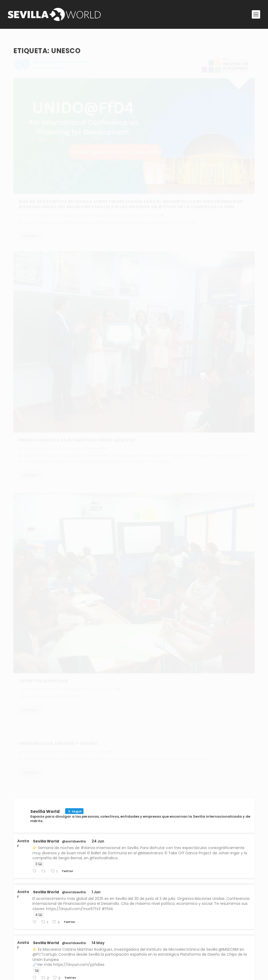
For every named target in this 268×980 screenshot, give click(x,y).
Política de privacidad (103, 949)
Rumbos (199, 232)
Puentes (47, 164)
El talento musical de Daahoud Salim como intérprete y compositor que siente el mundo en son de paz (133, 876)
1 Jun (96, 450)
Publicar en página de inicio (97, 158)
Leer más (30, 191)
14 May (98, 500)
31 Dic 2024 (102, 556)
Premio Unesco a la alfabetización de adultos (189, 148)
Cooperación (29, 164)
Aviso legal (93, 936)
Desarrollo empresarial (156, 902)
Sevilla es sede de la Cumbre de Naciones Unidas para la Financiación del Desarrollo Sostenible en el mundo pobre (138, 855)
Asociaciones (101, 312)
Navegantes (79, 312)
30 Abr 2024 (103, 764)
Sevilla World (46, 399)
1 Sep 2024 (102, 663)
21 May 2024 (103, 714)
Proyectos (200, 160)
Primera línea (188, 839)
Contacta (149, 949)
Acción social (218, 232)
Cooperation (166, 839)
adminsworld (35, 312)
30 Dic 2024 (103, 607)
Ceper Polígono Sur (43, 303)
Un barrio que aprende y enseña (182, 224)
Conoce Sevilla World (159, 936)
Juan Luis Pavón (38, 158)
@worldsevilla (74, 399)
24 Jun (98, 399)
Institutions (86, 839)
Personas (62, 881)
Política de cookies (100, 961)
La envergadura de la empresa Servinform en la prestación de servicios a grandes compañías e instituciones (139, 897)
